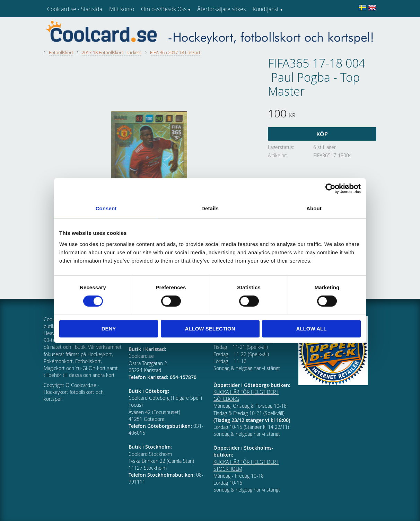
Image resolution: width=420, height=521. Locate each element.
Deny (109, 329)
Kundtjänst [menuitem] (266, 9)
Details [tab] (210, 208)
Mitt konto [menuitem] (122, 9)
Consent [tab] (106, 208)
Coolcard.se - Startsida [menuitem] (75, 9)
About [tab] (314, 208)
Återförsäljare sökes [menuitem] (221, 9)
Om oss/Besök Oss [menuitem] (164, 9)
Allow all (312, 329)
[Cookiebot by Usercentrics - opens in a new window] (330, 188)
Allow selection (210, 329)
